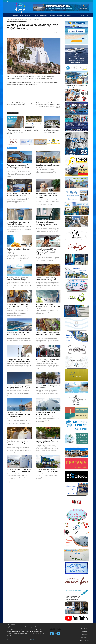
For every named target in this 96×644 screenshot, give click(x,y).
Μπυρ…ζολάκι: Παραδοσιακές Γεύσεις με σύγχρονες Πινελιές (19, 305)
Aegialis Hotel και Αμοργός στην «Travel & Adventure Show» (19, 195)
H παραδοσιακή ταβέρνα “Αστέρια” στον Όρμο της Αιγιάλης (48, 305)
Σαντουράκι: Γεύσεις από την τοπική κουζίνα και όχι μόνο (46, 279)
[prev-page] (8, 137)
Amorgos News (14, 19)
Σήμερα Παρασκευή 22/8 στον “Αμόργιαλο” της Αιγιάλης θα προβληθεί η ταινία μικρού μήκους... (47, 252)
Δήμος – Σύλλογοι (25, 15)
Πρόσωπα (52, 15)
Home (10, 15)
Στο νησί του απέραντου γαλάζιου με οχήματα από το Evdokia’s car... (19, 360)
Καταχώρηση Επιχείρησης (64, 15)
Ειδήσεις (16, 15)
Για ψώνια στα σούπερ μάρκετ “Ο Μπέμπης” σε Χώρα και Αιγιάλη (19, 387)
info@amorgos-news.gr (36, 640)
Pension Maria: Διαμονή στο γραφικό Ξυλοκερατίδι (46, 413)
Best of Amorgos (17, 21)
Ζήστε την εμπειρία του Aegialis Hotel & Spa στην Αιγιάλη (19, 334)
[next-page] (10, 137)
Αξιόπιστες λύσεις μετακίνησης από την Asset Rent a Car (47, 360)
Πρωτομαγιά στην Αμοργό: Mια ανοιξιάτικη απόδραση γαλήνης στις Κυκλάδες (18, 167)
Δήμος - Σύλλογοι (24, 21)
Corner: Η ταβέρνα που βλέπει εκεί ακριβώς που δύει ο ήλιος (47, 470)
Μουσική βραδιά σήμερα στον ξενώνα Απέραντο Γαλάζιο (18, 279)
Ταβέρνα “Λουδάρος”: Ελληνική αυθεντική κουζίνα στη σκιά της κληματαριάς (19, 251)
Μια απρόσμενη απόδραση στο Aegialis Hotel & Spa (18, 223)
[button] (87, 15)
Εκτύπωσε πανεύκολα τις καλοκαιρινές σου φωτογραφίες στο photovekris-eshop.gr (47, 224)
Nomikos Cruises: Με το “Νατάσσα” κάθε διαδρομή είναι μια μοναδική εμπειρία (19, 414)
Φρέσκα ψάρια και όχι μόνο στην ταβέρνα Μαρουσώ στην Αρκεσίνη (48, 334)
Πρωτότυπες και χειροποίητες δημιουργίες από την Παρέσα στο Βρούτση (19, 443)
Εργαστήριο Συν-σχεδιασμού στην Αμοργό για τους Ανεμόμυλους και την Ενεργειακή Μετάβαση (52, 131)
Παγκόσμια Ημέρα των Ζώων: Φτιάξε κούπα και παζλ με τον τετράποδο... (47, 195)
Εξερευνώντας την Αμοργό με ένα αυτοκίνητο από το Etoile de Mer (19, 470)
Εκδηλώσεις (35, 15)
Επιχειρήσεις (44, 15)
